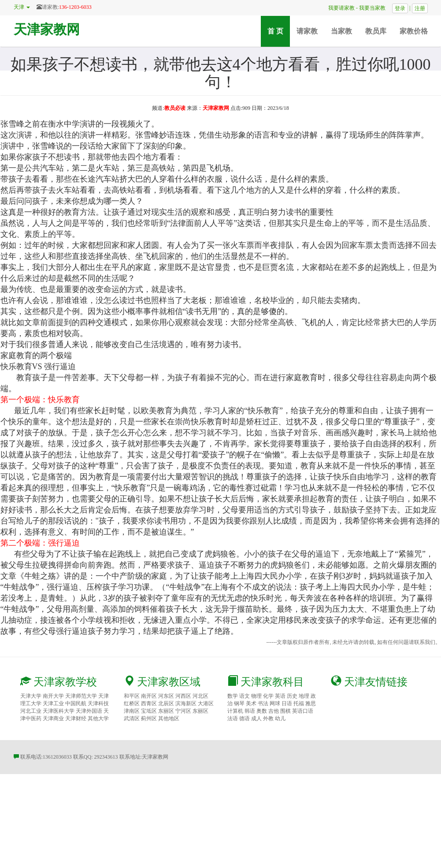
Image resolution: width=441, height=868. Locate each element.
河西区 (183, 696)
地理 (304, 696)
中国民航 (76, 703)
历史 (292, 696)
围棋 (285, 711)
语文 (245, 696)
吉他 (274, 711)
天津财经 (76, 718)
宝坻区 (149, 711)
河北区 (200, 696)
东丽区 (166, 711)
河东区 (166, 696)
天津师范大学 (81, 696)
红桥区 (132, 703)
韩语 (250, 711)
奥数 (262, 711)
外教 (268, 718)
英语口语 (303, 711)
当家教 (341, 31)
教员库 (376, 31)
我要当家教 (375, 8)
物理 (256, 696)
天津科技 (98, 703)
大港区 (206, 703)
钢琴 (239, 703)
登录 (400, 8)
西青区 (149, 703)
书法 (263, 703)
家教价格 (414, 31)
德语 (245, 718)
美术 (251, 703)
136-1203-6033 (75, 7)
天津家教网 (47, 29)
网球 (275, 703)
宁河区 (183, 711)
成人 (256, 718)
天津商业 (53, 718)
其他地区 (169, 718)
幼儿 (280, 718)
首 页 (279, 31)
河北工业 (31, 711)
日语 (287, 703)
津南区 (132, 711)
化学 (268, 696)
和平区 (132, 696)
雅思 (311, 703)
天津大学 (31, 696)
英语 (280, 696)
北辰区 (166, 703)
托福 (299, 703)
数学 (233, 696)
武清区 (132, 718)
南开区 (149, 696)
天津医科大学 (59, 711)
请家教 (307, 31)
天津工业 (53, 703)
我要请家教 (339, 8)
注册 (420, 8)
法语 (233, 718)
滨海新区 (186, 703)
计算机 (235, 711)
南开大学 (53, 696)
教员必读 (175, 108)
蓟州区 (149, 718)
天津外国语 (89, 711)
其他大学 (98, 718)
